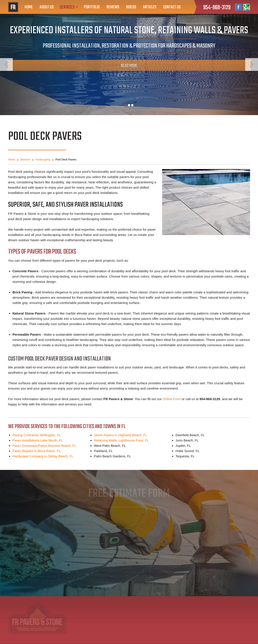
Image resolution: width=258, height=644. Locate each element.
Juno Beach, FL (187, 440)
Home (29, 7)
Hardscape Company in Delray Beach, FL (43, 456)
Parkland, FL (103, 451)
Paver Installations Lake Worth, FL (38, 440)
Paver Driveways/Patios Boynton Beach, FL (44, 446)
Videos (131, 7)
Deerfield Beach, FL (190, 435)
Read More (129, 66)
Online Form (172, 399)
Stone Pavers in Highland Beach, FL (121, 435)
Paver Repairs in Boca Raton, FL (37, 451)
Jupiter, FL (183, 446)
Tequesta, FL (185, 456)
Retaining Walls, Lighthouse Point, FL (121, 440)
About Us (47, 7)
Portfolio (92, 7)
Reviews (113, 7)
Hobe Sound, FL (188, 451)
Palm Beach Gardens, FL (112, 456)
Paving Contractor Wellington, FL (37, 435)
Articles (150, 7)
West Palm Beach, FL (110, 446)
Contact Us (172, 7)
